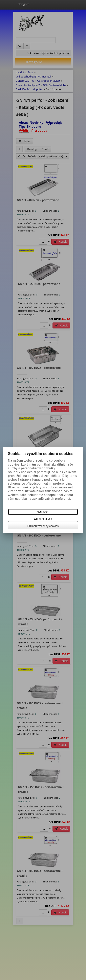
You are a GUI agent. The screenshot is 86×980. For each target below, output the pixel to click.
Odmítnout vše (43, 519)
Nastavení (43, 512)
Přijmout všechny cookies (43, 526)
